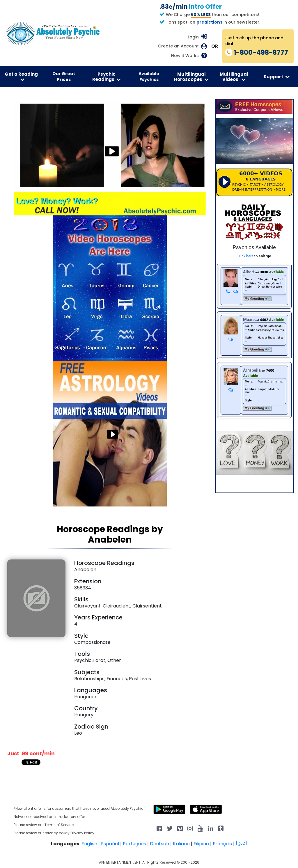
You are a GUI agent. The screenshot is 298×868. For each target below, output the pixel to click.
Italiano (181, 844)
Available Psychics (149, 77)
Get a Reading (21, 76)
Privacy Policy (82, 833)
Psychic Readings (107, 77)
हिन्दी (241, 844)
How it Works (185, 56)
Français (222, 844)
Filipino (201, 844)
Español (110, 844)
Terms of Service (59, 825)
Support (277, 77)
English (89, 844)
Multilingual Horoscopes (191, 77)
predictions (209, 22)
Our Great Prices (64, 77)
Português (134, 844)
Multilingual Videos (234, 77)
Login (193, 37)
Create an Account (178, 46)
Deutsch (159, 844)
